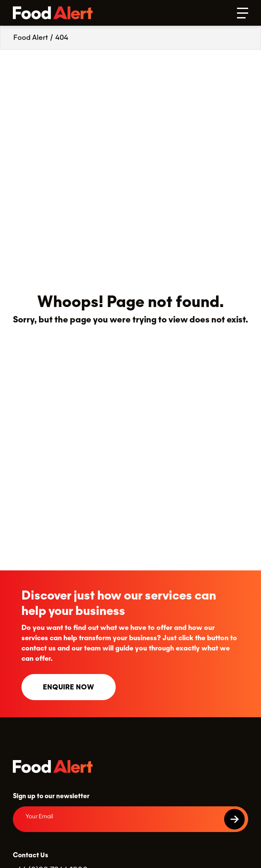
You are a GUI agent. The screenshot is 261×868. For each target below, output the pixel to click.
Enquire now (68, 687)
